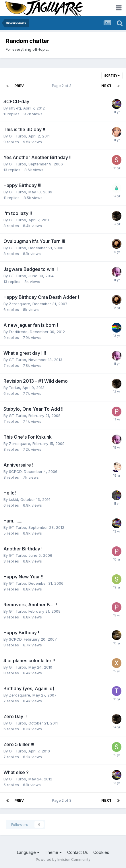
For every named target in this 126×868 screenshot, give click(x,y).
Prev (19, 86)
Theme (53, 852)
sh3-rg (15, 108)
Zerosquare (20, 304)
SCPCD (15, 471)
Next (106, 86)
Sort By (112, 76)
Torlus (14, 388)
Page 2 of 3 (63, 86)
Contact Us (77, 852)
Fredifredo (18, 332)
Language (28, 852)
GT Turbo (18, 136)
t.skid (13, 499)
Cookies (101, 852)
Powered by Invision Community (63, 859)
